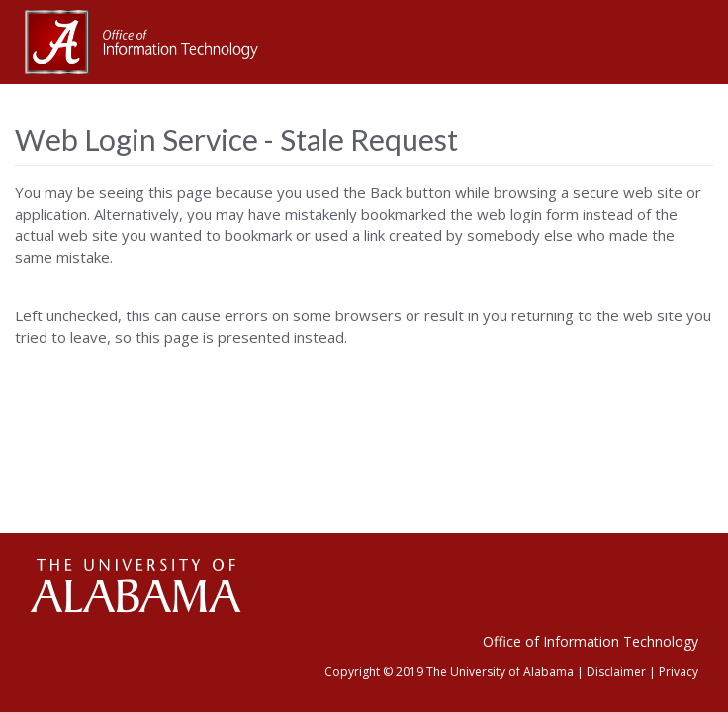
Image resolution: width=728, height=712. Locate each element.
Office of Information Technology (591, 641)
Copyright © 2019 (374, 672)
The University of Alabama (500, 672)
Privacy (679, 672)
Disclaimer (616, 672)
